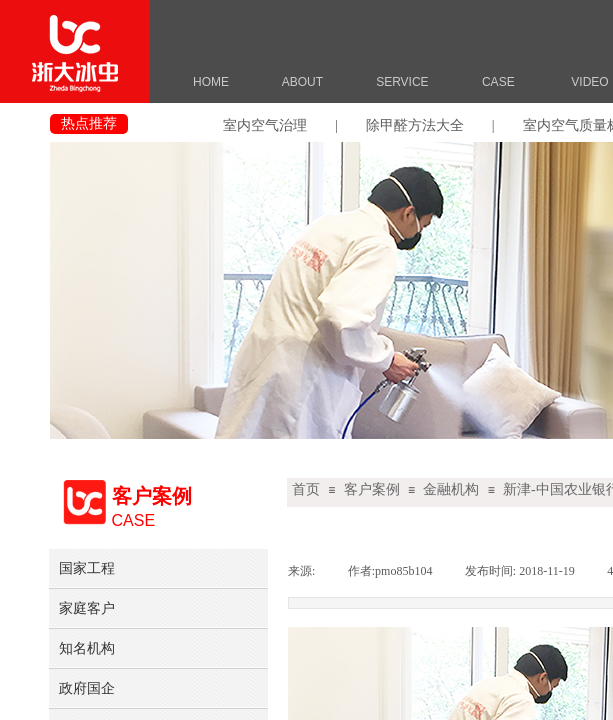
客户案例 (372, 489)
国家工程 (87, 568)
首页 (306, 489)
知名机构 (87, 648)
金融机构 (451, 489)
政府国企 (87, 688)
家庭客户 (87, 608)
